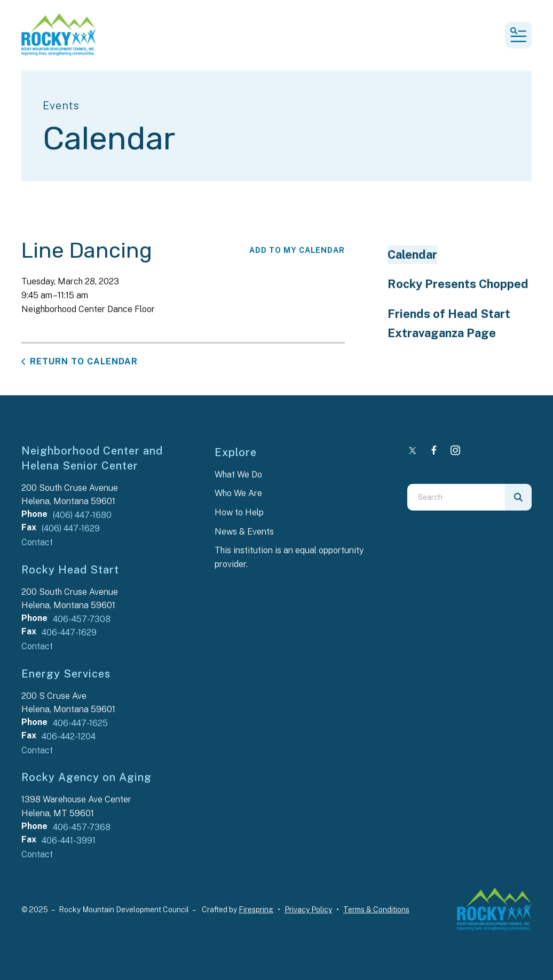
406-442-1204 (69, 736)
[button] (518, 35)
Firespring (256, 910)
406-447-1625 (80, 723)
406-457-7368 (82, 827)
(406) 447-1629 (71, 528)
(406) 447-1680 (82, 515)
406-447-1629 (69, 632)
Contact (37, 542)
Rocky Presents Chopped (458, 284)
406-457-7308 (82, 619)
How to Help (239, 512)
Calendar (412, 254)
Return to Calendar (84, 361)
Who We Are (238, 493)
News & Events (244, 532)
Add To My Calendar (297, 250)
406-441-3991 (69, 840)
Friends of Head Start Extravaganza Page (449, 323)
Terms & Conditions (376, 910)
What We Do (238, 475)
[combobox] (456, 497)
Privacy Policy (308, 910)
